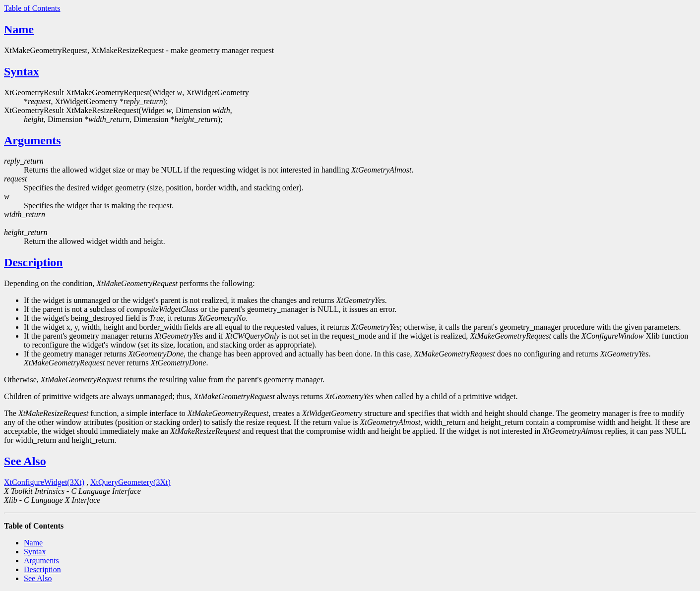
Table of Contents (32, 8)
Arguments (32, 140)
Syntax (22, 71)
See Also (25, 461)
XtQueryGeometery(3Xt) (130, 482)
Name (19, 29)
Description (33, 262)
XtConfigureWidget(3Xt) (44, 482)
